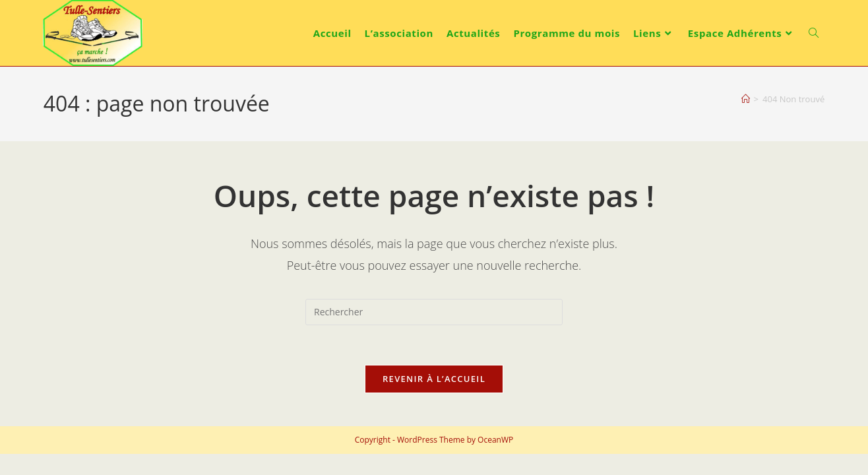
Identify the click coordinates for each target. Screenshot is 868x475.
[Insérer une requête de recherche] (434, 312)
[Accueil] (746, 99)
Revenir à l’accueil (434, 379)
